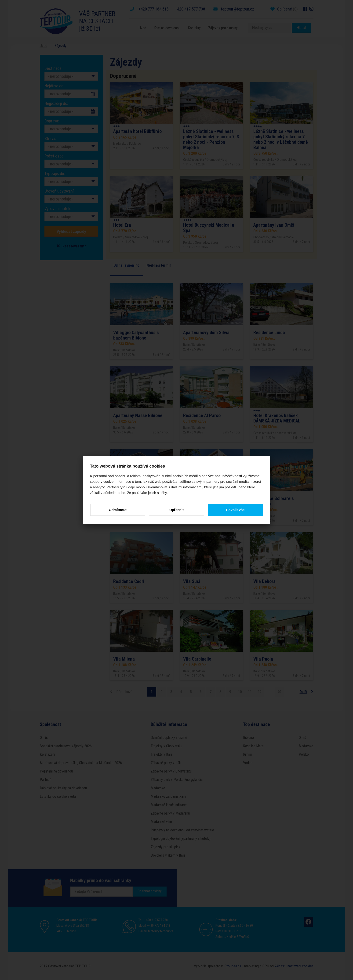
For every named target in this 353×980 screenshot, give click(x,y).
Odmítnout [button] (118, 510)
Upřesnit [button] (176, 510)
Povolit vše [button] (235, 510)
